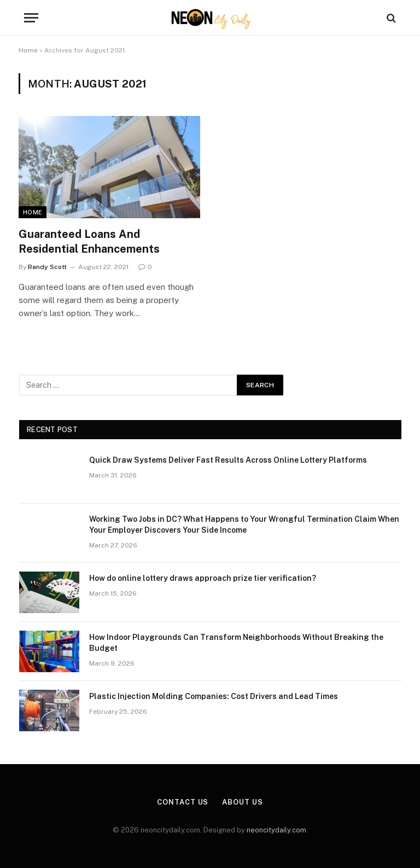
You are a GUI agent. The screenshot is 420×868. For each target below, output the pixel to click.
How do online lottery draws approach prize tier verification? (203, 578)
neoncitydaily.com (276, 830)
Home (28, 50)
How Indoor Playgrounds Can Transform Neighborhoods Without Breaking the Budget (236, 643)
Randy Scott (47, 267)
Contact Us (183, 802)
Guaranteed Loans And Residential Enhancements (89, 241)
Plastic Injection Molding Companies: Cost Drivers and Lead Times (214, 696)
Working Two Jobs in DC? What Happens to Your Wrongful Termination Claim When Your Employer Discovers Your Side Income (244, 525)
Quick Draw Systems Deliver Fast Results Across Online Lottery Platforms (228, 460)
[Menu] (31, 18)
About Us (242, 802)
